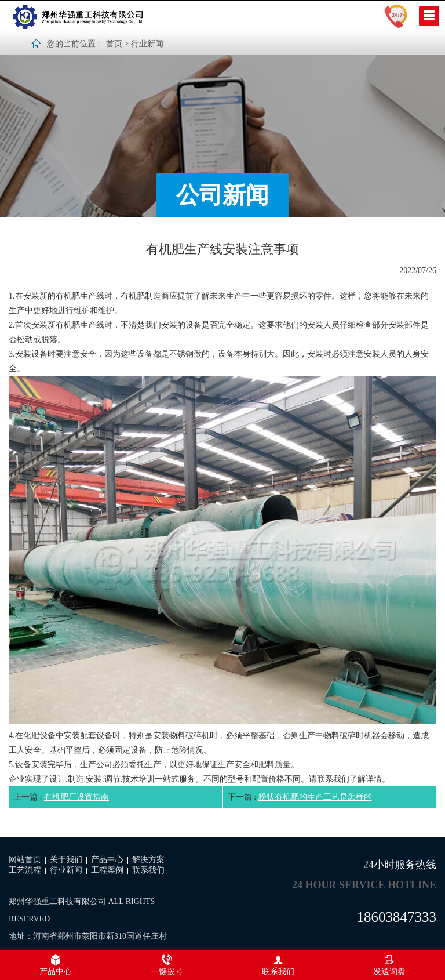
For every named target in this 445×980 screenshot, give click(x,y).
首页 (114, 44)
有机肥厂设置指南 (76, 797)
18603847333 (397, 917)
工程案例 (107, 870)
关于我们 (66, 860)
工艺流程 (25, 870)
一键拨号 (167, 965)
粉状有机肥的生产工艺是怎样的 (315, 797)
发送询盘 (389, 965)
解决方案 (148, 860)
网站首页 (25, 860)
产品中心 (107, 860)
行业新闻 (147, 44)
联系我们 (148, 870)
